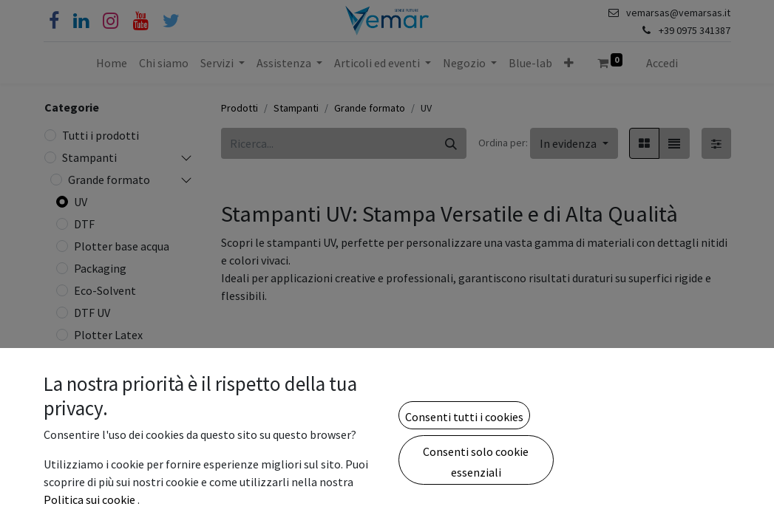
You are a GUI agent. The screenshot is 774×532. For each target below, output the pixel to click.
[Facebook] (54, 21)
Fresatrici (98, 446)
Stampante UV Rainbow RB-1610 (663, 509)
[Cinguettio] (171, 21)
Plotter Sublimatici (123, 401)
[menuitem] (112, 63)
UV (81, 202)
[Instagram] (111, 21)
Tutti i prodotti (101, 135)
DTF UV (92, 313)
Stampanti (89, 157)
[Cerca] (451, 143)
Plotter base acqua (122, 246)
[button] (569, 63)
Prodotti (240, 108)
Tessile (92, 423)
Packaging (100, 268)
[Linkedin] (81, 21)
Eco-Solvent (105, 290)
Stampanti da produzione (102, 505)
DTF (84, 224)
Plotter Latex (108, 335)
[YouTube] (141, 21)
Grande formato (109, 180)
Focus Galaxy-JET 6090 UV (532, 509)
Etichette (92, 474)
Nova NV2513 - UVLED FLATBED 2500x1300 (269, 502)
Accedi (662, 63)
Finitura (94, 357)
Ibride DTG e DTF (116, 379)
